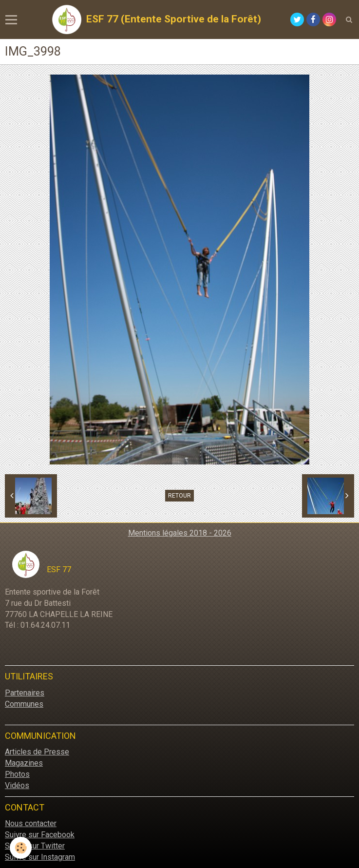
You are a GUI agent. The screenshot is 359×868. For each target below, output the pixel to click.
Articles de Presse (37, 752)
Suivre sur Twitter (35, 846)
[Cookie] (21, 848)
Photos (17, 774)
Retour (179, 496)
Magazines (24, 763)
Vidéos (17, 785)
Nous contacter (31, 823)
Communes (24, 704)
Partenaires (25, 693)
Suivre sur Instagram (40, 857)
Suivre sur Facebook (40, 835)
